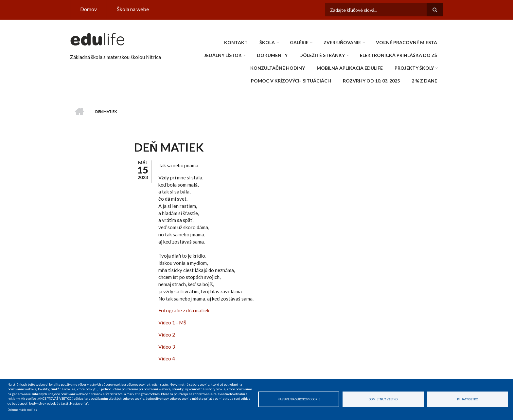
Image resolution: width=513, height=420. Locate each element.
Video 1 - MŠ (172, 322)
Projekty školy (414, 68)
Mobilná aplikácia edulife (350, 68)
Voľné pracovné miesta (407, 42)
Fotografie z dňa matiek (184, 310)
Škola (267, 42)
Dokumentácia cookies (22, 410)
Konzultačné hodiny (278, 68)
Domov (88, 9)
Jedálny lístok (223, 55)
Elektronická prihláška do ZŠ (398, 55)
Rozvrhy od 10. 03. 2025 (371, 81)
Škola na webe (133, 9)
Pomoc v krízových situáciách (291, 81)
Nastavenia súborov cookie (299, 399)
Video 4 (167, 358)
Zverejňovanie (342, 42)
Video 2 (167, 335)
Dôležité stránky (322, 55)
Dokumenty (272, 55)
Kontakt (236, 42)
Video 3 (167, 347)
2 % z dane (424, 81)
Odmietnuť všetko (383, 399)
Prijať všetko (468, 399)
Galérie (299, 42)
